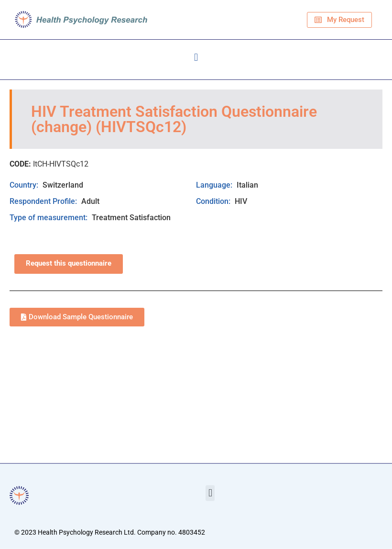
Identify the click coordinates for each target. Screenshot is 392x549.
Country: (25, 185)
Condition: (214, 201)
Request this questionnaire (69, 263)
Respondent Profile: (44, 201)
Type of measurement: (49, 218)
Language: (215, 185)
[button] (196, 57)
